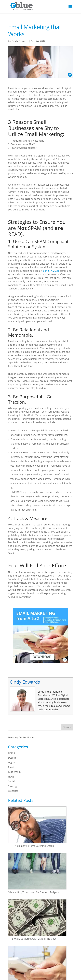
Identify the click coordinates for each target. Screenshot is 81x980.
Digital (12, 762)
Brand (12, 753)
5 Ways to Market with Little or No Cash (34, 939)
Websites (13, 791)
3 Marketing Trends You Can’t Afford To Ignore (34, 892)
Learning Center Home (21, 737)
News (11, 777)
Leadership (14, 772)
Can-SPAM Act (51, 271)
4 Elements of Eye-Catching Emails (34, 846)
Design (12, 758)
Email (11, 767)
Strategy (13, 786)
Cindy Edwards (20, 41)
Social (11, 781)
